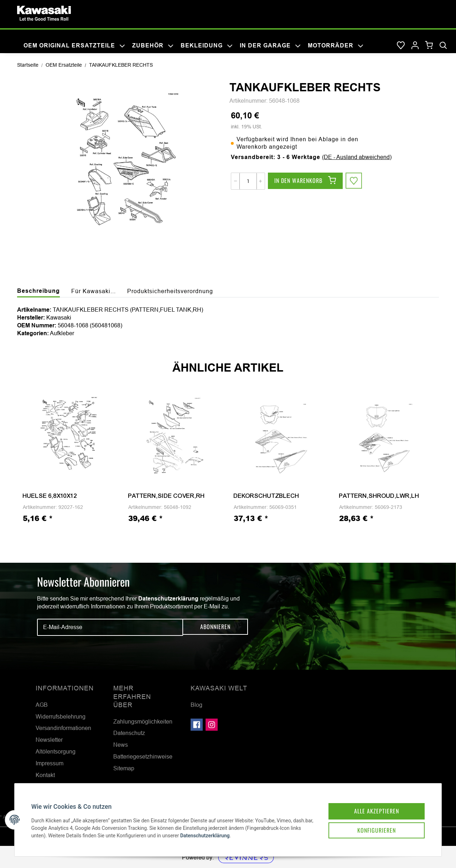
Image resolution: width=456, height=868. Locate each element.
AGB (42, 705)
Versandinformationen (63, 728)
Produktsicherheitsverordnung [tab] (170, 291)
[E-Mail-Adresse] (110, 627)
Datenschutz (129, 733)
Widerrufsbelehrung (61, 716)
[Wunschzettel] (401, 46)
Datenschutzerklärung (168, 599)
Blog (196, 705)
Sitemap (124, 768)
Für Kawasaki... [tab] (94, 291)
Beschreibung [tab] (38, 291)
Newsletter (49, 740)
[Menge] (248, 181)
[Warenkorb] (429, 45)
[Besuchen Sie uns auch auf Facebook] (197, 725)
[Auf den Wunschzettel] (354, 181)
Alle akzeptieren (372, 806)
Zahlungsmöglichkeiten (143, 721)
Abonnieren (215, 627)
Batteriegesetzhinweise (143, 756)
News (121, 745)
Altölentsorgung (56, 751)
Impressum (50, 763)
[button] (415, 46)
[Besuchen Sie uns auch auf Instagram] (212, 725)
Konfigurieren (372, 826)
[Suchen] (443, 46)
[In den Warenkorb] (305, 181)
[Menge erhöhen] (260, 181)
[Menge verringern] (235, 181)
